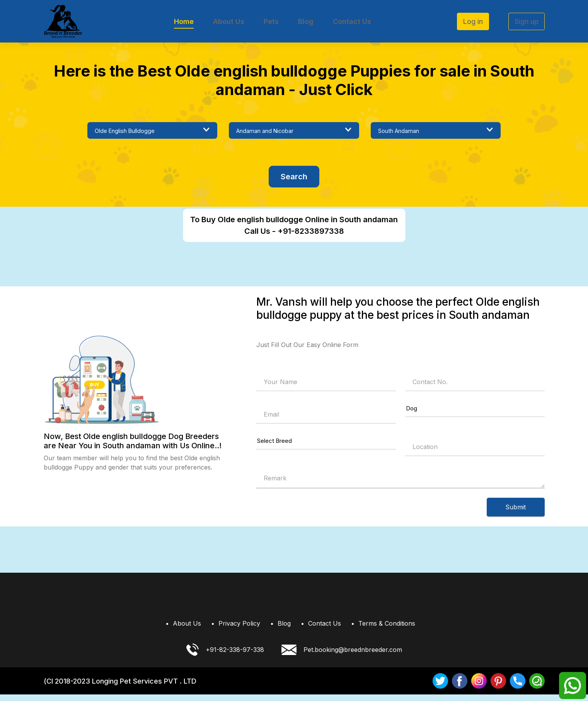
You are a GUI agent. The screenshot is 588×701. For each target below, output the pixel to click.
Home (184, 21)
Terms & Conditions (387, 630)
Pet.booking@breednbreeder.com (342, 656)
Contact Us (352, 21)
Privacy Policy (239, 630)
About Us (229, 21)
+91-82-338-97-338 (225, 656)
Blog (306, 21)
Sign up (527, 21)
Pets (271, 21)
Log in (473, 21)
